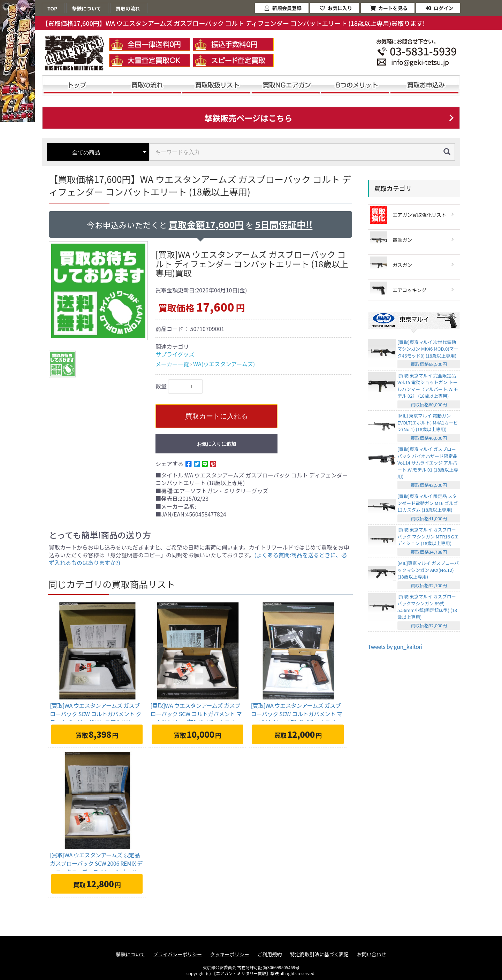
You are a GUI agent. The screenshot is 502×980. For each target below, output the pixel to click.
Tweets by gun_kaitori (395, 646)
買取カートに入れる (216, 416)
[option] (99, 291)
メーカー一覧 (172, 364)
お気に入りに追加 (216, 444)
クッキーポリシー (230, 954)
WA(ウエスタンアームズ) (224, 364)
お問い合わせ (372, 954)
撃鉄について (130, 954)
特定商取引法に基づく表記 (319, 954)
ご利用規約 (269, 954)
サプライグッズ (175, 354)
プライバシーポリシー (178, 954)
